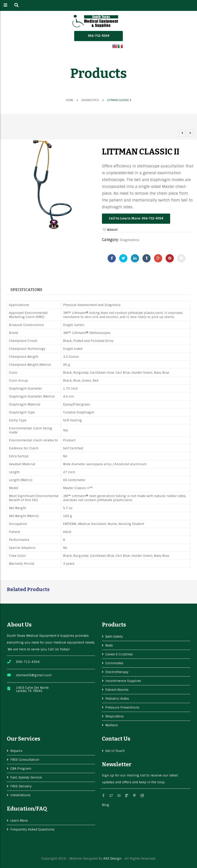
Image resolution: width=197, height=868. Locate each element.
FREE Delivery (21, 786)
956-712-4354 (99, 36)
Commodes (114, 663)
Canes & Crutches (119, 654)
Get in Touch (115, 751)
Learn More (19, 821)
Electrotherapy (117, 672)
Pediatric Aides (117, 699)
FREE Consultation (25, 760)
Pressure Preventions (122, 707)
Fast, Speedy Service (26, 777)
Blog (106, 805)
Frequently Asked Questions (32, 829)
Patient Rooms (117, 690)
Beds (109, 645)
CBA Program (21, 769)
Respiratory (115, 716)
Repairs (16, 751)
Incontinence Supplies (123, 681)
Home (69, 100)
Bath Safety (114, 637)
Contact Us (116, 739)
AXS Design (112, 858)
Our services (24, 739)
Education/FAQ (27, 809)
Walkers (112, 725)
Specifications (26, 290)
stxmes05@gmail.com (34, 675)
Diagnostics (90, 100)
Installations (20, 795)
